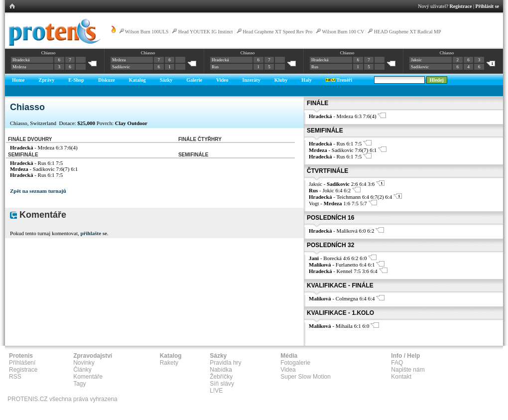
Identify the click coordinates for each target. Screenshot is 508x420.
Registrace (461, 6)
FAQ (397, 363)
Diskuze (107, 80)
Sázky (166, 80)
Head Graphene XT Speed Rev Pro (277, 32)
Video (222, 80)
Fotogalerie (295, 363)
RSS (15, 377)
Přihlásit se (488, 6)
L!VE (216, 391)
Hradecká (21, 60)
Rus (215, 67)
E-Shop (76, 80)
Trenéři (339, 80)
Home (18, 80)
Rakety (169, 363)
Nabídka (221, 370)
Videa (288, 370)
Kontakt (401, 377)
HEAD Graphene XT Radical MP (408, 32)
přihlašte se (93, 233)
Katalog (137, 80)
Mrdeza (19, 67)
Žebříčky (221, 377)
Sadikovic (121, 67)
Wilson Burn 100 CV (343, 32)
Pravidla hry (225, 363)
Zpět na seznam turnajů (38, 191)
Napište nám (408, 370)
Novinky (84, 363)
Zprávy (47, 80)
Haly (307, 80)
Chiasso (49, 53)
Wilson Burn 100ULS (147, 32)
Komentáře (88, 377)
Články (82, 370)
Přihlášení (22, 363)
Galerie (194, 80)
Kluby (281, 80)
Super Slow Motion (306, 377)
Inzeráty (252, 80)
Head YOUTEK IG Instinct (206, 32)
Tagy (79, 384)
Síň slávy (222, 384)
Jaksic (416, 60)
